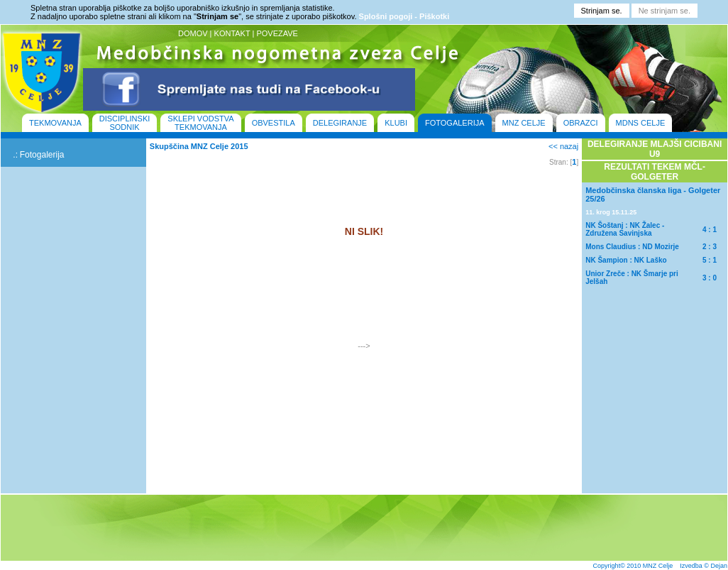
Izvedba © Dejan (704, 566)
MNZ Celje (658, 566)
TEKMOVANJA (55, 123)
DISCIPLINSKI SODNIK (125, 123)
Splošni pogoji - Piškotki (404, 16)
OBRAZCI (581, 123)
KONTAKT (232, 33)
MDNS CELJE (641, 123)
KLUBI (396, 123)
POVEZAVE (277, 33)
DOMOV (193, 33)
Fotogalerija (42, 155)
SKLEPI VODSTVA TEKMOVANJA (200, 123)
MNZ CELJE (524, 123)
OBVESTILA (274, 123)
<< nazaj (563, 146)
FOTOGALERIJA (455, 123)
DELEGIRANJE (340, 123)
